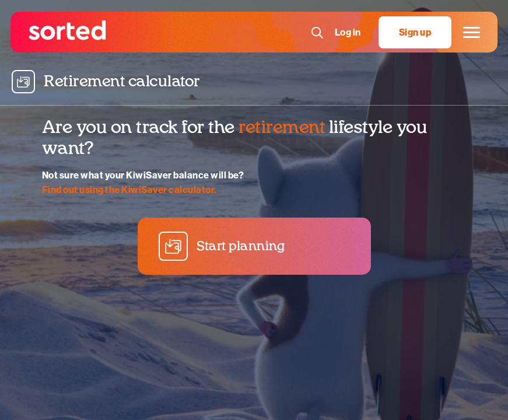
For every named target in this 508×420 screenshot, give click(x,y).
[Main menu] (470, 32)
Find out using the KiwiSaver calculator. (129, 190)
